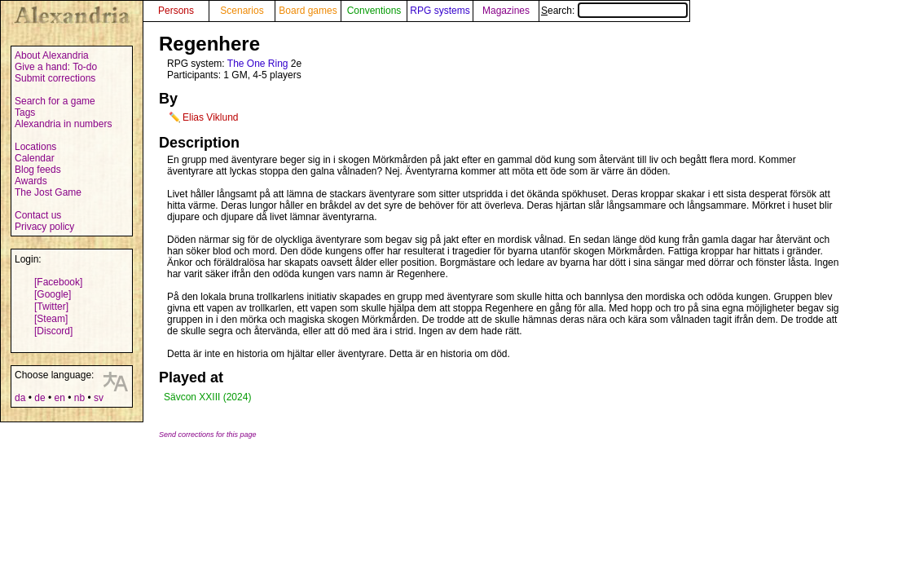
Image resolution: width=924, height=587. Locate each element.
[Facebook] (58, 282)
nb (79, 398)
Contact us (38, 215)
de (40, 398)
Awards (31, 181)
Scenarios (242, 11)
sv (99, 398)
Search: (614, 11)
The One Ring (258, 64)
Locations (35, 147)
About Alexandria (52, 55)
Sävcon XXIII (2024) (207, 397)
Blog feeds (38, 170)
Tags (25, 113)
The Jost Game (48, 192)
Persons (176, 11)
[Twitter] (51, 307)
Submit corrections (55, 78)
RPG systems (440, 11)
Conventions (374, 11)
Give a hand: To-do (56, 67)
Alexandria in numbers (63, 124)
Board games (308, 11)
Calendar (35, 158)
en (59, 398)
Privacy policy (44, 227)
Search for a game (55, 101)
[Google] (53, 294)
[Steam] (51, 319)
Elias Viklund (210, 117)
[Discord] (53, 331)
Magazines (506, 11)
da (20, 398)
